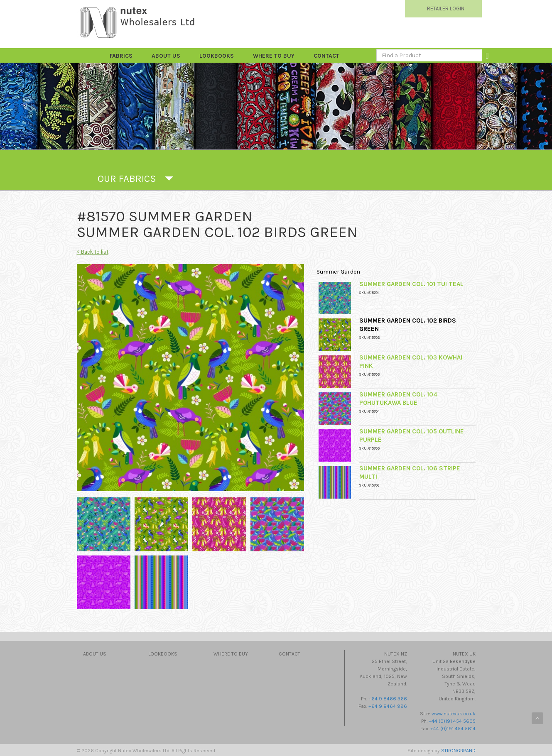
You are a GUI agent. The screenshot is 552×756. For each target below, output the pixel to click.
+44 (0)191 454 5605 (452, 721)
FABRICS (121, 56)
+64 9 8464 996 (388, 706)
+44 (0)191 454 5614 (453, 729)
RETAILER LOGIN (446, 9)
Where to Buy (274, 56)
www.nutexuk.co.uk (454, 714)
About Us (166, 56)
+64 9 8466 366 (388, 699)
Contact (326, 56)
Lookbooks (217, 56)
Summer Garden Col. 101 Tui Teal (411, 284)
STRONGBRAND (458, 751)
